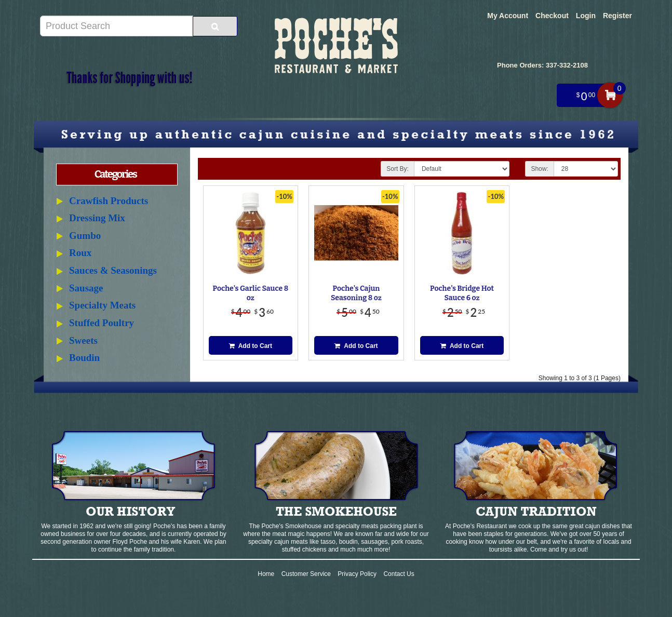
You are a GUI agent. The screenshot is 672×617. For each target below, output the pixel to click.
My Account (508, 16)
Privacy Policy (357, 574)
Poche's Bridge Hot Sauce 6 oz (462, 293)
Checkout (552, 16)
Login (586, 16)
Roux (80, 253)
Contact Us (399, 574)
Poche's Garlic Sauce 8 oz (251, 293)
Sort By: (398, 169)
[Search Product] (215, 26)
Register (617, 16)
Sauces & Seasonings (113, 270)
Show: (539, 169)
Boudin (84, 358)
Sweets (83, 340)
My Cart (610, 95)
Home (266, 574)
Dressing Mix (97, 218)
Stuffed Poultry (102, 323)
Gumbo (85, 236)
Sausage (86, 288)
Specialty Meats (102, 305)
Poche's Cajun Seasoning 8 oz (356, 293)
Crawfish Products (109, 201)
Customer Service (306, 574)
